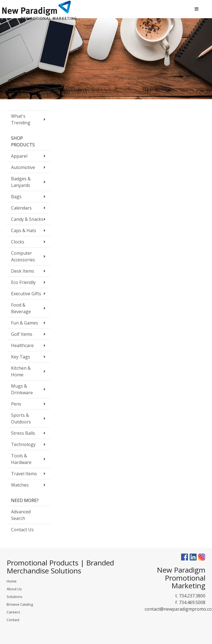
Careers (13, 612)
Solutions (14, 597)
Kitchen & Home (21, 371)
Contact (13, 620)
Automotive (23, 167)
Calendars (21, 208)
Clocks (18, 242)
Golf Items (22, 334)
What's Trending (21, 119)
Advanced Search (21, 515)
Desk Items (23, 271)
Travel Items (24, 474)
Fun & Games (25, 323)
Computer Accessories (23, 256)
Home (12, 581)
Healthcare (22, 345)
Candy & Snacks (27, 219)
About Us (14, 589)
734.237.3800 (192, 596)
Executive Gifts (26, 294)
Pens (16, 404)
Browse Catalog (20, 604)
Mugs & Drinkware (22, 389)
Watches (20, 485)
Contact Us (22, 530)
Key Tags (21, 357)
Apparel (19, 156)
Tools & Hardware (21, 459)
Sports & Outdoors (21, 418)
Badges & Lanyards (21, 182)
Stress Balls (23, 433)
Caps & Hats (24, 230)
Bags (16, 197)
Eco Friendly (23, 282)
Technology (23, 444)
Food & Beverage (21, 308)
